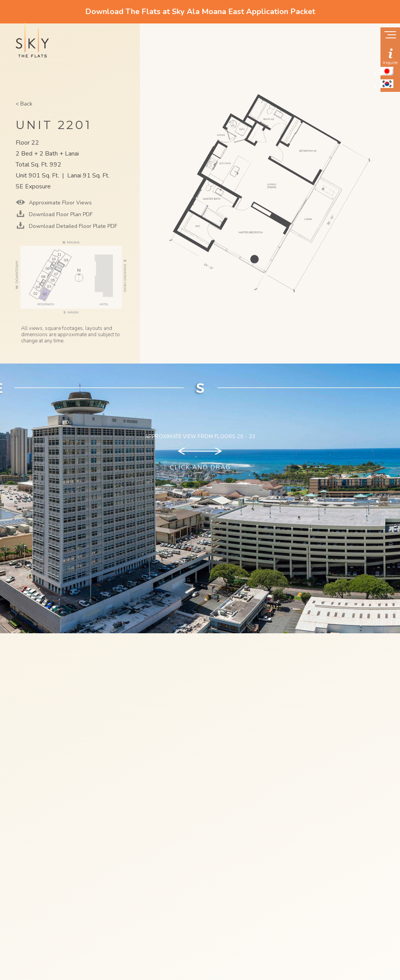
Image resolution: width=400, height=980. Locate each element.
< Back (24, 104)
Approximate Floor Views (60, 203)
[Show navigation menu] (390, 36)
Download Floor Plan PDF (60, 214)
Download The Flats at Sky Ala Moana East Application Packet (200, 12)
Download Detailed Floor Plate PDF (72, 226)
